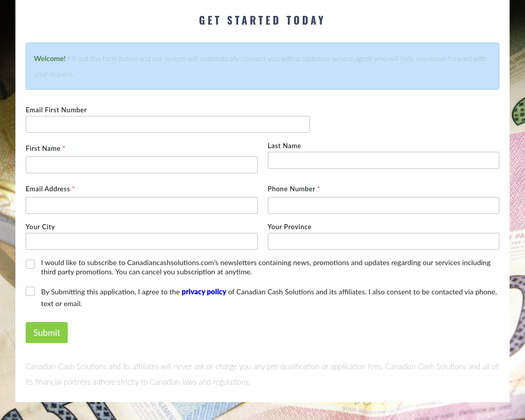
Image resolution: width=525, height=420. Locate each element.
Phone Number (294, 189)
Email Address (50, 189)
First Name (45, 148)
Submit (47, 333)
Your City (40, 227)
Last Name (285, 146)
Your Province (290, 227)
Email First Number (56, 110)
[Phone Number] (384, 205)
